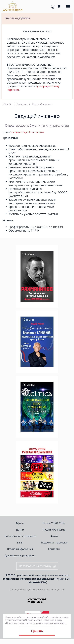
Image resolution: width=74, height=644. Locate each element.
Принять (37, 631)
